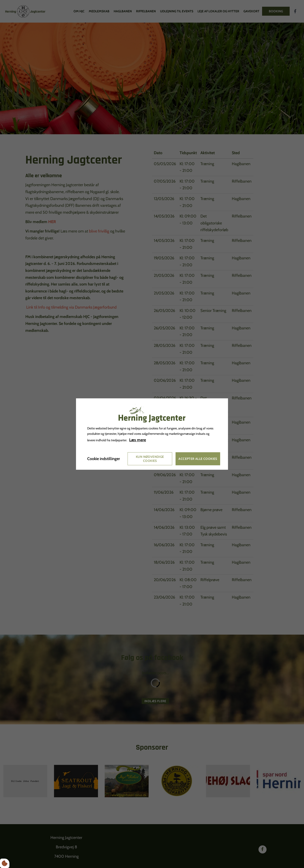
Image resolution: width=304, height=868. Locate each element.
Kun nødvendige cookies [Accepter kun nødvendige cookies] (150, 459)
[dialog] (152, 434)
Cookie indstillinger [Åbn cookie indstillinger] (104, 459)
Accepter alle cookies (198, 459)
